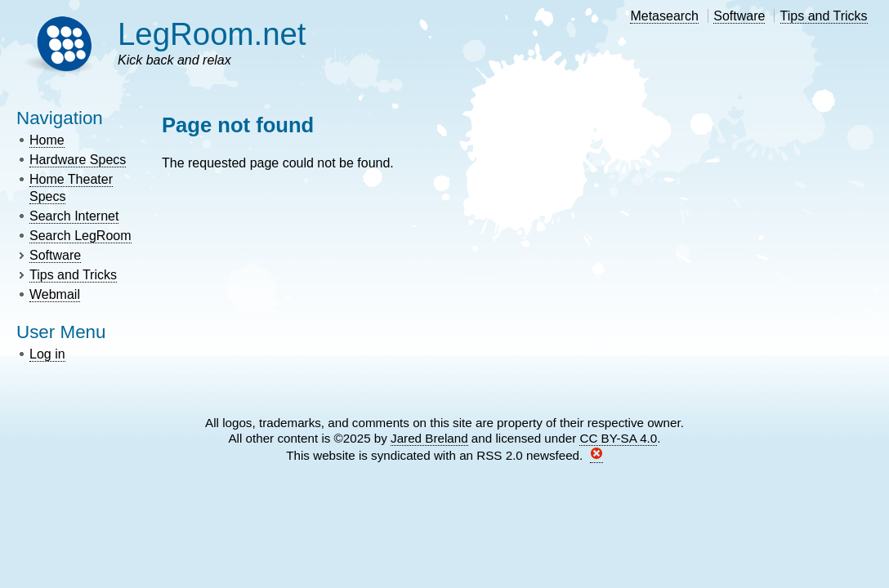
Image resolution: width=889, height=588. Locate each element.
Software (739, 16)
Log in (47, 354)
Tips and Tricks (824, 16)
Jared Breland (429, 438)
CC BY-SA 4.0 (618, 438)
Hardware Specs (78, 160)
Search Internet (74, 216)
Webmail (55, 294)
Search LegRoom (80, 236)
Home (47, 140)
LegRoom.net (212, 34)
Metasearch (664, 16)
